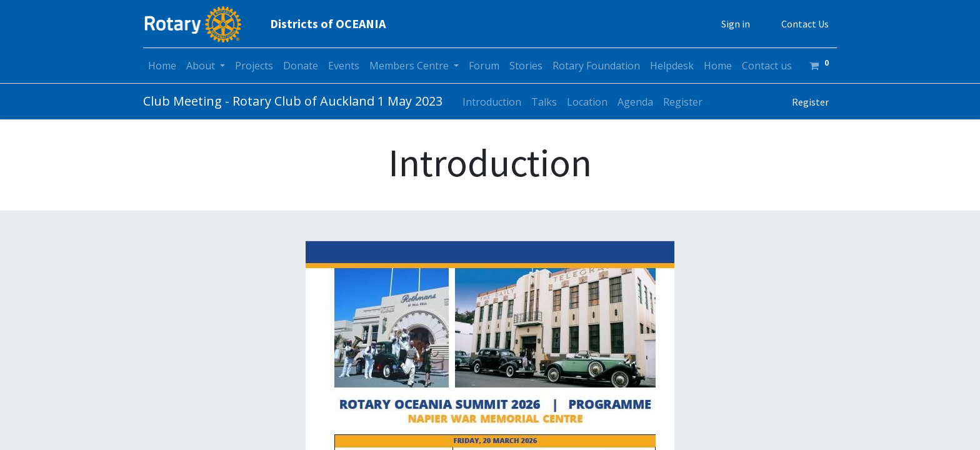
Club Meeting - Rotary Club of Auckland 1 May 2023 (293, 101)
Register (810, 102)
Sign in (736, 24)
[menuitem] (162, 66)
